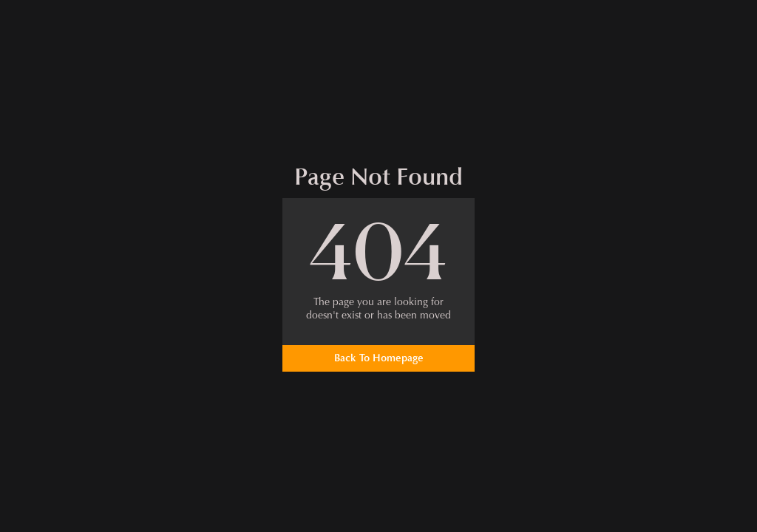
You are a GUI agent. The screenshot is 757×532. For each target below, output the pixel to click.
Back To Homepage (379, 358)
